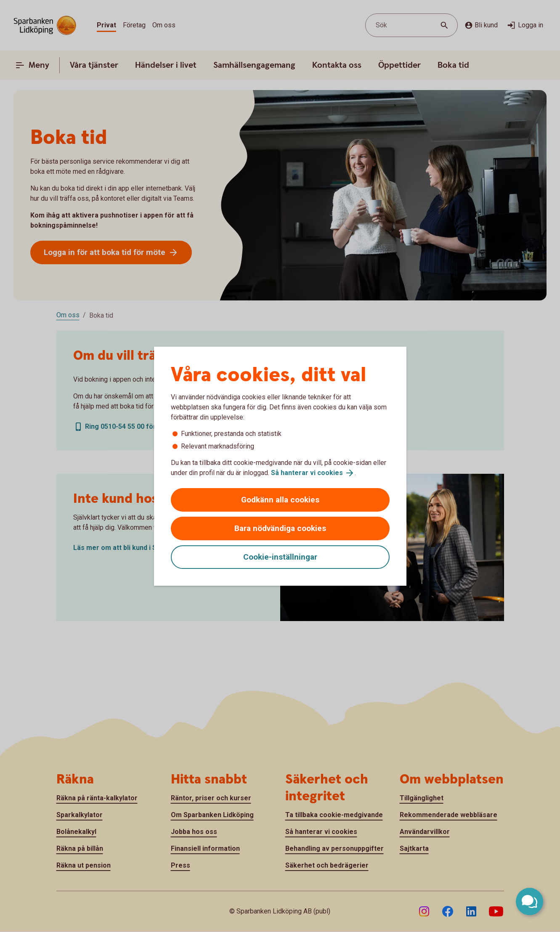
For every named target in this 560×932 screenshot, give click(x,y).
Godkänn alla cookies (280, 500)
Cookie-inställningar (280, 557)
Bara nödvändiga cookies (280, 528)
